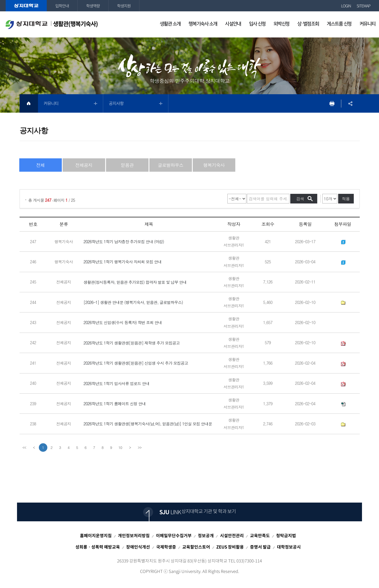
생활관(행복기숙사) (52, 24)
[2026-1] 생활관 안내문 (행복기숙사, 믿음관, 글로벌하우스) (133, 302)
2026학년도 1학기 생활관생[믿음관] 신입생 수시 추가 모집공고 (136, 363)
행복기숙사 (214, 165)
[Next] (130, 448)
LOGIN (346, 6)
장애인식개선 (138, 547)
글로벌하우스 (171, 165)
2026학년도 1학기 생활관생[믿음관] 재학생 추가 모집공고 (132, 343)
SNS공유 (351, 103)
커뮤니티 (51, 103)
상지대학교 (26, 6)
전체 (41, 165)
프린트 (332, 103)
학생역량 (93, 6)
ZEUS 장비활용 (230, 547)
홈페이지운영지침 (96, 535)
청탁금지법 (286, 535)
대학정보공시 (289, 547)
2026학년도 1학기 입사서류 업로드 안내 (117, 383)
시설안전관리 (232, 535)
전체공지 (84, 165)
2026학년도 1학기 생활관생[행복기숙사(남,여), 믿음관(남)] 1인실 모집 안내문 (148, 424)
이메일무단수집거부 (174, 535)
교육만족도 (260, 535)
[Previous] (34, 448)
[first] (24, 448)
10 (120, 447)
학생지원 (124, 6)
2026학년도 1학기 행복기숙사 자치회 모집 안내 (123, 262)
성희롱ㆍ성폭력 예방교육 (98, 547)
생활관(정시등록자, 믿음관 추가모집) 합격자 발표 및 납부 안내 (135, 282)
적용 (346, 199)
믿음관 (127, 165)
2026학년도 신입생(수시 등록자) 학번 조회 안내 (123, 323)
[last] (139, 448)
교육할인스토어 (196, 547)
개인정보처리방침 (134, 535)
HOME (29, 103)
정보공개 (206, 535)
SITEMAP (364, 6)
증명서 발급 (260, 547)
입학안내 (62, 6)
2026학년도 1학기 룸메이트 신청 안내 (115, 404)
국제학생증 (166, 547)
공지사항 (116, 103)
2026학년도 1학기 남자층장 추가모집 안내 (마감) (124, 241)
